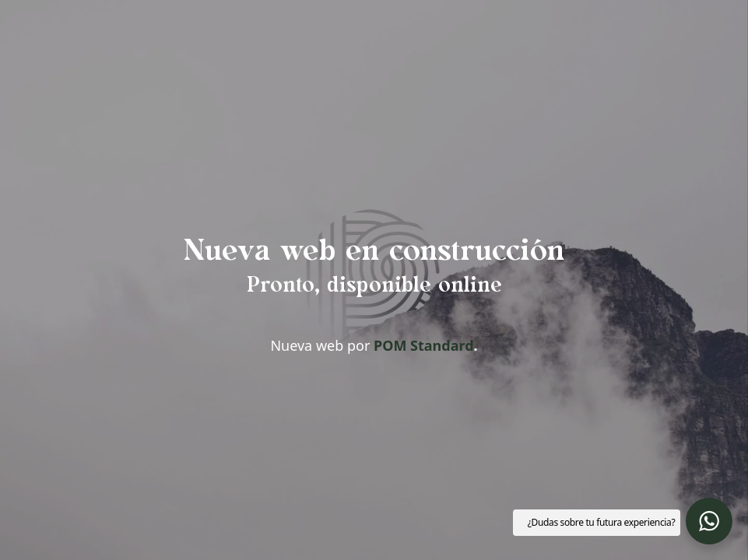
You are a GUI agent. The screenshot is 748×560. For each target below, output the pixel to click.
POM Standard (424, 345)
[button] (709, 521)
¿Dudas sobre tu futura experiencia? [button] (602, 522)
